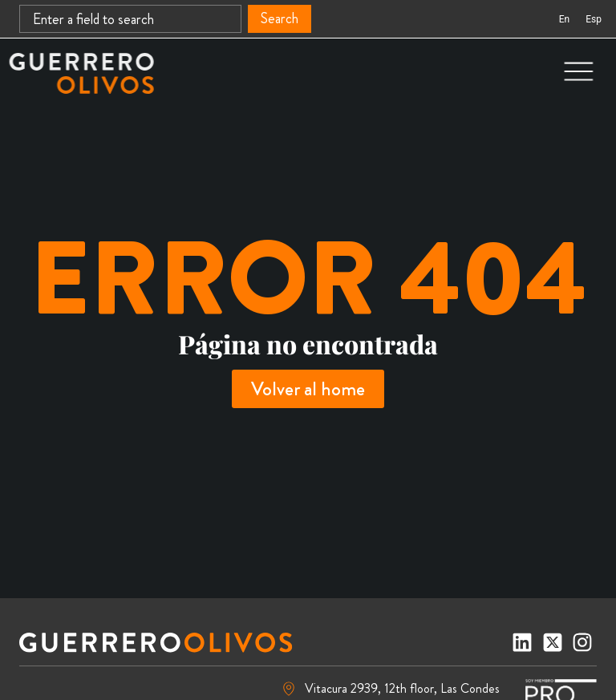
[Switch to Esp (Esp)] (594, 19)
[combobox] (130, 19)
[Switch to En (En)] (564, 19)
